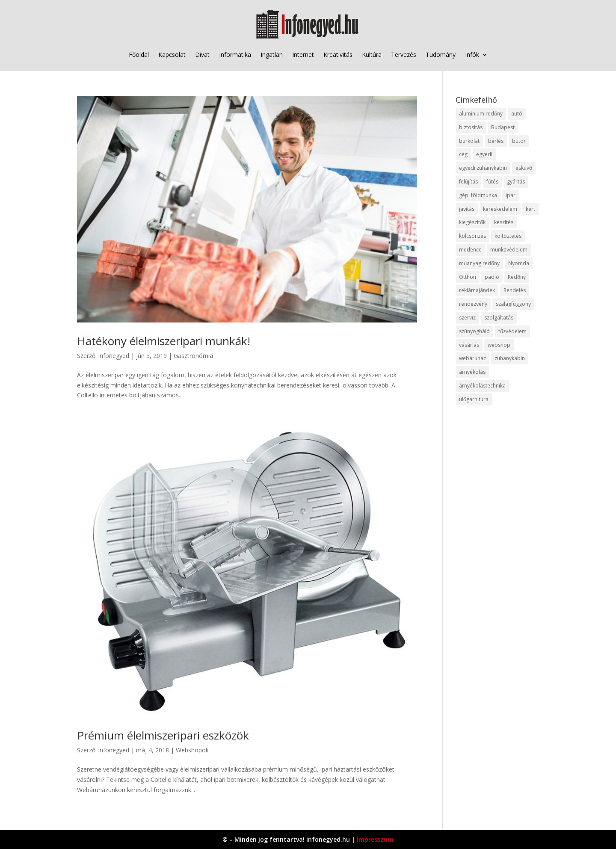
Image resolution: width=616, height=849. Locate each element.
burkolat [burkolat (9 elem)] (469, 141)
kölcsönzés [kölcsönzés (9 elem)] (472, 236)
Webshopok (192, 750)
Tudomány (441, 55)
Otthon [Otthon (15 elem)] (468, 277)
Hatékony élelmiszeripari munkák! (164, 341)
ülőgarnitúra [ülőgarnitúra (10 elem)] (474, 399)
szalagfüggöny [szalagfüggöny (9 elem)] (513, 304)
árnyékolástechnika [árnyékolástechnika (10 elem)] (482, 386)
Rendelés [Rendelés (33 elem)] (515, 290)
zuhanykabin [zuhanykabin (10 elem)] (510, 358)
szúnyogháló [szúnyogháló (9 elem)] (474, 331)
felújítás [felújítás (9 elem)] (468, 182)
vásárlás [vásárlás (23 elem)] (469, 345)
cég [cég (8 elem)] (463, 154)
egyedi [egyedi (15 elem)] (484, 154)
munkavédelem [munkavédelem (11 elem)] (509, 250)
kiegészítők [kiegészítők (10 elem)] (472, 222)
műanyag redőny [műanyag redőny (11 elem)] (479, 263)
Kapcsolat (172, 55)
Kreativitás (338, 55)
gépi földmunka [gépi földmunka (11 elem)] (478, 195)
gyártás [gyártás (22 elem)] (516, 182)
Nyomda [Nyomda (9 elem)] (519, 263)
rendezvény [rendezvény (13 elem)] (473, 304)
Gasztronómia (193, 356)
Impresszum (375, 839)
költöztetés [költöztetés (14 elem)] (508, 236)
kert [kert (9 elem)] (530, 209)
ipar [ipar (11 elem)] (511, 195)
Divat (202, 55)
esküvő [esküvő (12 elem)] (524, 168)
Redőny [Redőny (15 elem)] (517, 277)
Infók (472, 55)
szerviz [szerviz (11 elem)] (467, 318)
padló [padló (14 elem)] (492, 277)
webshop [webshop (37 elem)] (499, 345)
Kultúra (372, 55)
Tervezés (404, 55)
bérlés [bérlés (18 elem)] (496, 141)
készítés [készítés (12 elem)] (504, 222)
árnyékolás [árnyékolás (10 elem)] (472, 372)
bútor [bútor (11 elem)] (519, 141)
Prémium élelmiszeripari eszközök (163, 735)
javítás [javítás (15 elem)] (467, 209)
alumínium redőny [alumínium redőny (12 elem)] (481, 114)
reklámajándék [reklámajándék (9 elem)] (477, 290)
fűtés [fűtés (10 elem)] (492, 182)
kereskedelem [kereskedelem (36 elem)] (500, 209)
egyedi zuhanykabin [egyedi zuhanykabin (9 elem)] (483, 168)
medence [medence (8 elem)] (470, 250)
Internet (303, 55)
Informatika (235, 55)
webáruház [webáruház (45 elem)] (472, 358)
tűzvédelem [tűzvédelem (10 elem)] (512, 331)
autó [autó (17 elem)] (517, 114)
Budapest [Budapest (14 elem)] (503, 127)
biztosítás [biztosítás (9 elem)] (471, 127)
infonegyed (114, 356)
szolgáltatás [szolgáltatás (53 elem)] (499, 318)
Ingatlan (272, 55)
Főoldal (139, 55)
